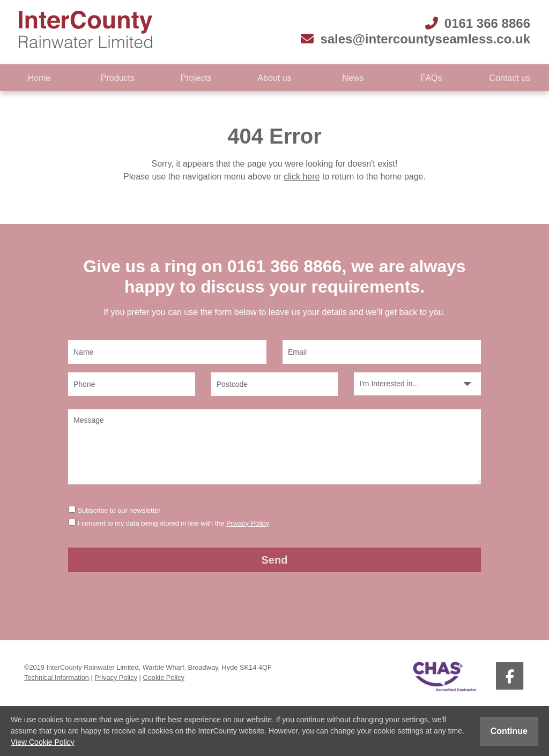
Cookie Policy (164, 678)
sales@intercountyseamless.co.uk (416, 39)
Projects (196, 78)
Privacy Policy (248, 523)
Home (39, 78)
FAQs (432, 78)
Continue (509, 731)
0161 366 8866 (478, 23)
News (353, 78)
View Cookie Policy (43, 742)
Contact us (510, 78)
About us (274, 78)
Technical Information (57, 678)
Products (118, 78)
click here (302, 177)
